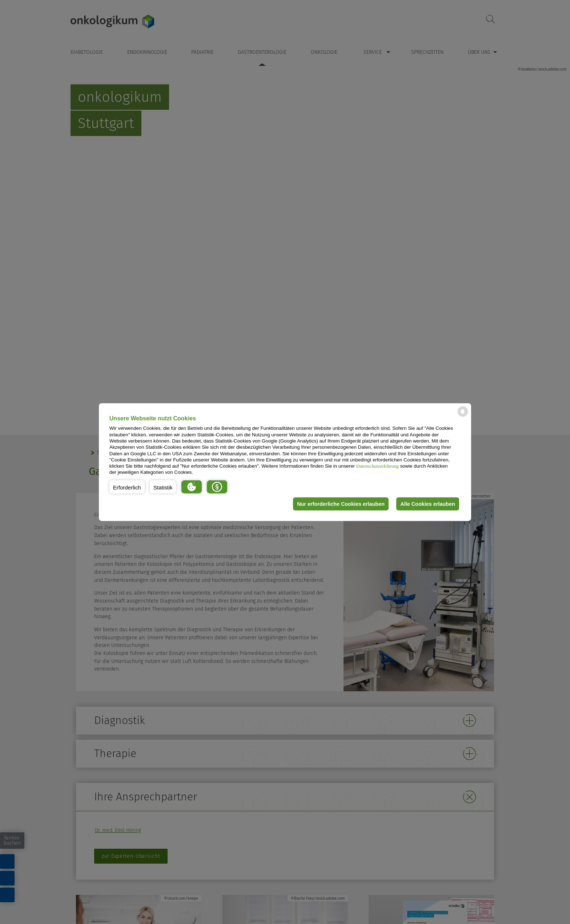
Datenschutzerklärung (378, 466)
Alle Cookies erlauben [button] (427, 504)
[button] (127, 487)
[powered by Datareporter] (463, 416)
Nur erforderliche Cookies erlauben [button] (341, 504)
